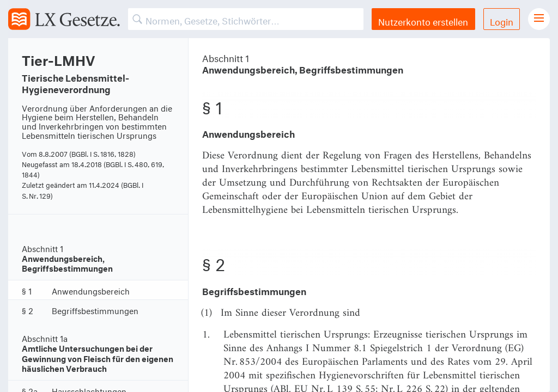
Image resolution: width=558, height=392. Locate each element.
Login (502, 20)
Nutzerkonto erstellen (423, 20)
